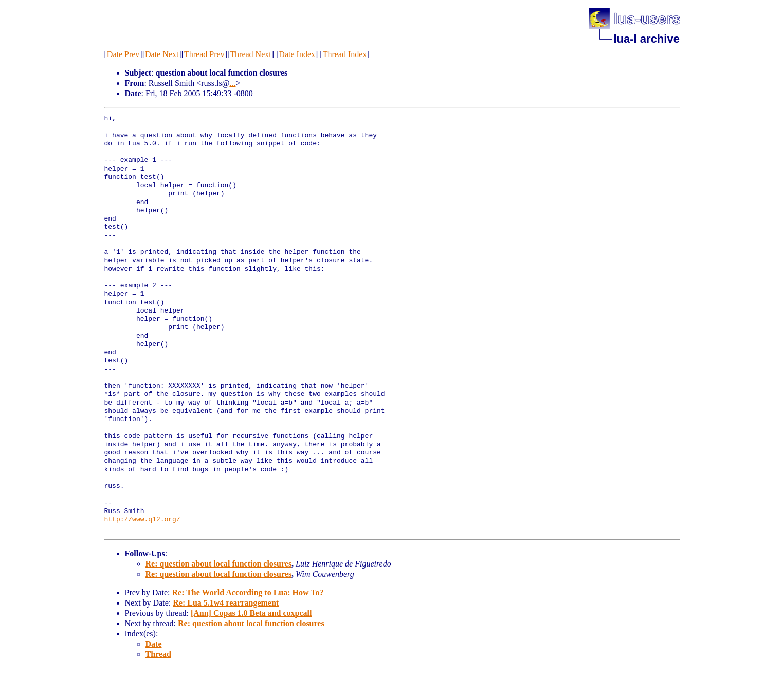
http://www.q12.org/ (142, 520)
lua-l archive (647, 39)
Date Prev (123, 54)
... (232, 83)
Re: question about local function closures (219, 564)
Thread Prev (204, 54)
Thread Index (345, 54)
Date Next (162, 54)
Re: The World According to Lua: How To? (248, 592)
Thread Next (250, 54)
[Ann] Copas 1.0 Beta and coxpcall (251, 613)
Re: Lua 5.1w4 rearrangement (226, 603)
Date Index (297, 54)
